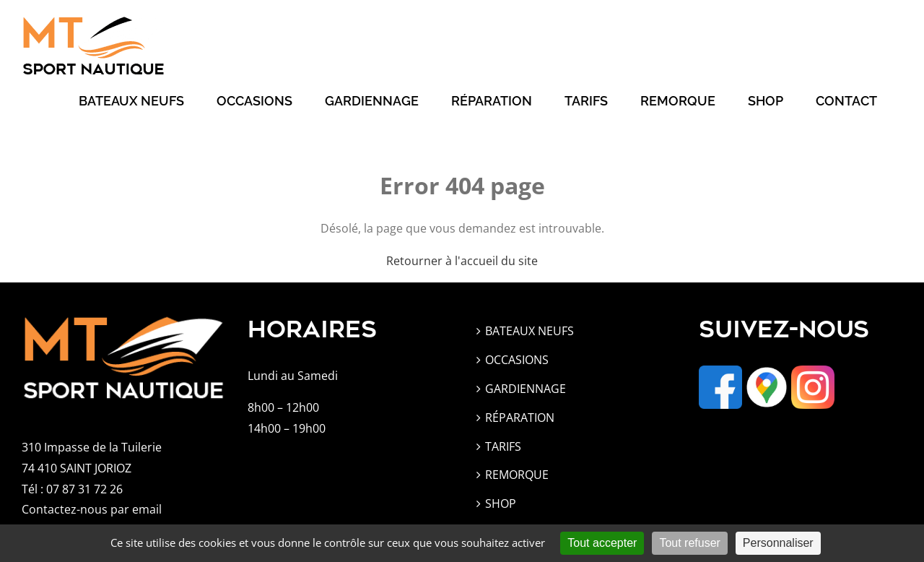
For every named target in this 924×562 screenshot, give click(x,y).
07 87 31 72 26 (84, 489)
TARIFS (503, 446)
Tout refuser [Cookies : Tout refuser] (689, 543)
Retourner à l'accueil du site (462, 261)
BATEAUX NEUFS (529, 331)
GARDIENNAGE (526, 389)
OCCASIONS (517, 360)
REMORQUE (517, 475)
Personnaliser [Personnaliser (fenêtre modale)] (778, 543)
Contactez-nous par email (92, 509)
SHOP (501, 503)
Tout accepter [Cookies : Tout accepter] (602, 543)
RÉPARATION (520, 418)
